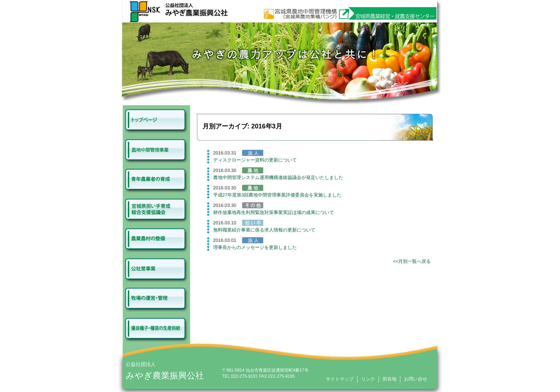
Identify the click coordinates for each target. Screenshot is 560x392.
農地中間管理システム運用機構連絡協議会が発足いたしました (278, 177)
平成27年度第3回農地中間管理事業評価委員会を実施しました (277, 195)
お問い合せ (416, 379)
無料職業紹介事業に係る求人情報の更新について (264, 230)
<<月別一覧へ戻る (412, 261)
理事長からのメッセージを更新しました (255, 247)
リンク (368, 379)
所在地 (389, 379)
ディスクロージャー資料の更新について (255, 160)
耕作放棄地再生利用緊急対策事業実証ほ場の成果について (274, 212)
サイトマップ (340, 379)
